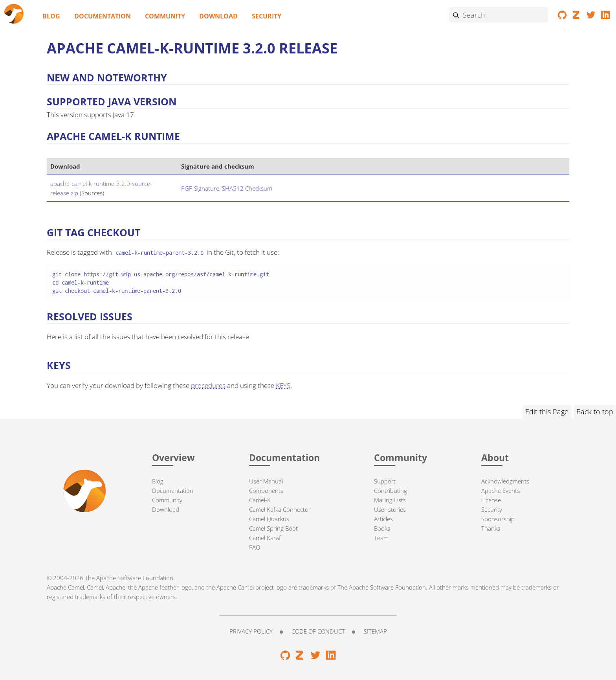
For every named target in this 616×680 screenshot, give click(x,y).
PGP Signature (200, 188)
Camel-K (260, 500)
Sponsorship (498, 519)
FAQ (255, 547)
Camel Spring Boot (273, 528)
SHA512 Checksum (247, 188)
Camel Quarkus (269, 519)
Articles (383, 519)
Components (266, 491)
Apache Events (500, 491)
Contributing (390, 491)
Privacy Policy (251, 631)
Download (218, 16)
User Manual (266, 481)
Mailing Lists (390, 500)
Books (382, 528)
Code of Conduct (318, 631)
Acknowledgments (505, 481)
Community (165, 16)
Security (267, 16)
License (491, 500)
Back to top (595, 412)
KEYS (283, 385)
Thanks (491, 528)
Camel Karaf (265, 538)
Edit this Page (547, 412)
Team (381, 538)
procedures (208, 385)
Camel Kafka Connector (280, 509)
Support (385, 481)
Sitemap (375, 631)
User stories (390, 509)
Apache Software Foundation (135, 578)
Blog (51, 16)
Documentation (103, 16)
